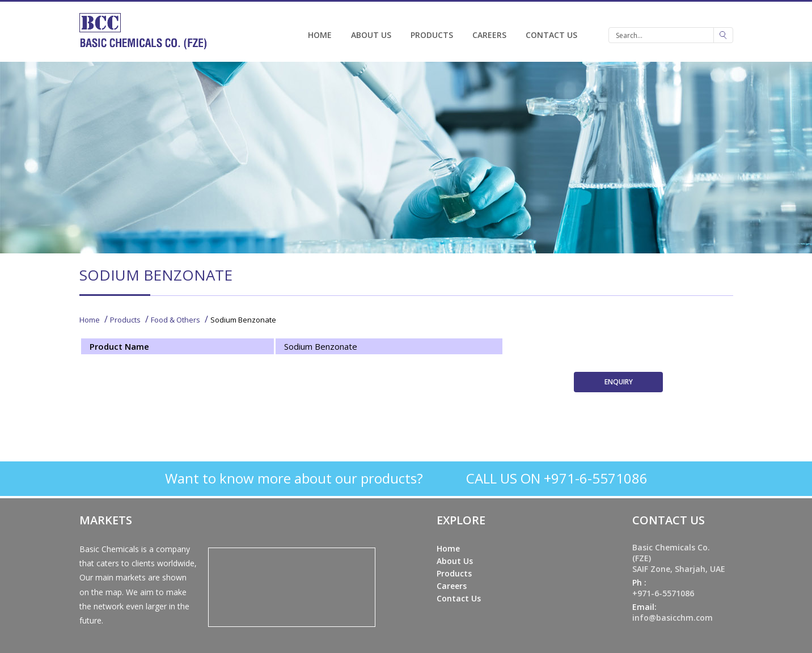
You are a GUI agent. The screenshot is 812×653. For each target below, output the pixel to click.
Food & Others (175, 320)
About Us (371, 35)
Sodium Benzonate (243, 320)
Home (320, 35)
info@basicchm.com (673, 618)
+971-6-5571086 (663, 593)
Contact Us (551, 35)
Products (432, 35)
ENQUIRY (619, 382)
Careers (489, 35)
